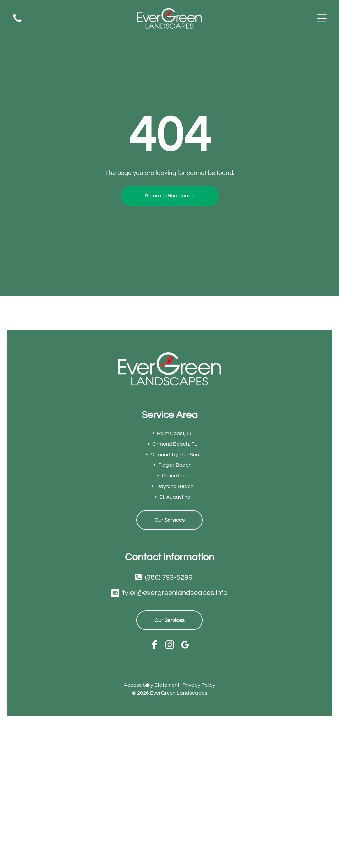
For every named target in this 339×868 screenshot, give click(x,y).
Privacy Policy (199, 685)
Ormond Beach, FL (175, 444)
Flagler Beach (175, 465)
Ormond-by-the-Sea (175, 455)
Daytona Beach (175, 486)
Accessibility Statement (152, 685)
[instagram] (170, 646)
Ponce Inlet (175, 476)
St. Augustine (175, 497)
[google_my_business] (185, 646)
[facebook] (154, 646)
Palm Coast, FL (175, 433)
